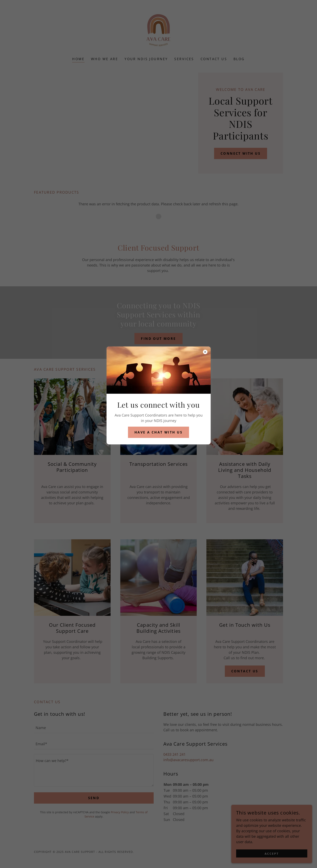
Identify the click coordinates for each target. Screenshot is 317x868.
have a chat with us (158, 432)
